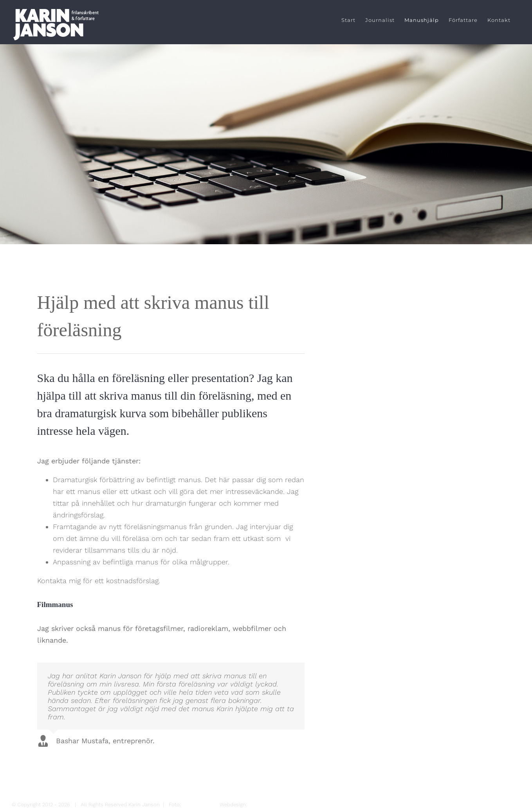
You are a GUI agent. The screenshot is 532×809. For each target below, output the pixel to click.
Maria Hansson (200, 804)
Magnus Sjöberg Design (277, 804)
